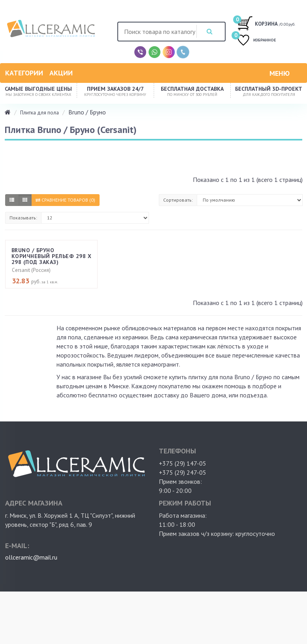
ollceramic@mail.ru (31, 558)
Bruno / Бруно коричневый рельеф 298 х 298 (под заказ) (51, 257)
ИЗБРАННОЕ (259, 41)
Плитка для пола (40, 113)
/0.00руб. (267, 23)
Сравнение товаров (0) (65, 200)
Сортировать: (178, 200)
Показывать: (23, 218)
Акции (61, 73)
